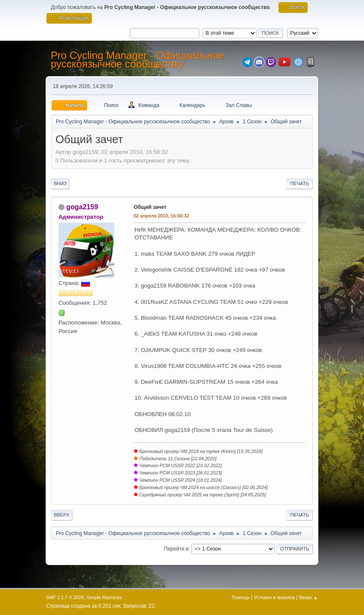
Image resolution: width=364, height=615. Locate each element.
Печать (300, 184)
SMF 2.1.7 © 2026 (65, 597)
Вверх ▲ (309, 597)
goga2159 (82, 207)
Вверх (62, 515)
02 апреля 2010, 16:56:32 (161, 216)
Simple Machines (104, 597)
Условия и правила (274, 597)
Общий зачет (150, 207)
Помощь (241, 597)
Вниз (60, 184)
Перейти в (176, 548)
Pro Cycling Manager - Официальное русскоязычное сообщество (138, 60)
